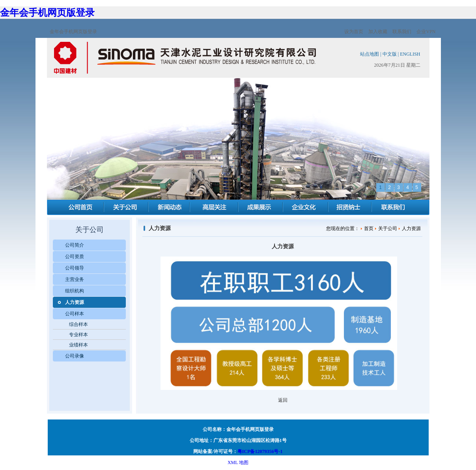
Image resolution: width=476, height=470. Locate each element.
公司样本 (75, 314)
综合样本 (78, 324)
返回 (283, 400)
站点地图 (370, 54)
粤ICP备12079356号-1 (260, 451)
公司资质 (75, 257)
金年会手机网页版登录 (47, 13)
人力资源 (75, 302)
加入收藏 (378, 32)
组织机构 (75, 291)
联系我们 (402, 32)
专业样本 (78, 335)
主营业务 (75, 279)
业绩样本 (78, 345)
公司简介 (75, 245)
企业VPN (426, 32)
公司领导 (75, 268)
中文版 (390, 54)
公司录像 (75, 356)
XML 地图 (238, 463)
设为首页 (354, 32)
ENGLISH (410, 54)
